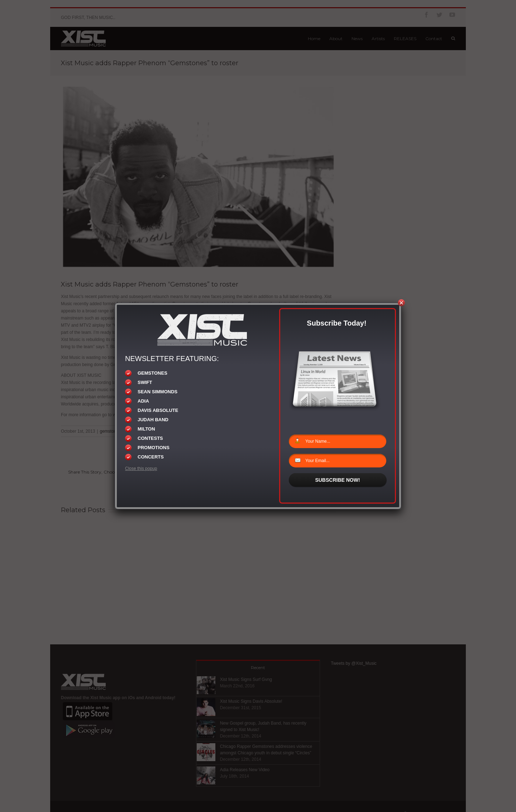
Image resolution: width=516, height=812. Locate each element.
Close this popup (141, 469)
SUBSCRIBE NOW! (337, 480)
